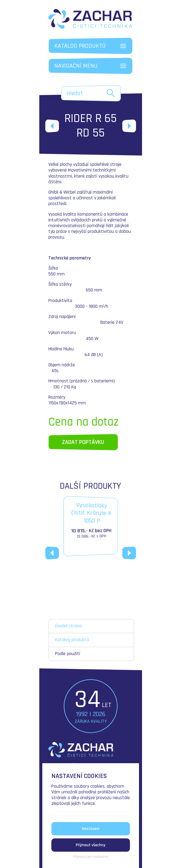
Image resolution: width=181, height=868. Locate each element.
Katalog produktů (72, 640)
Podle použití (68, 654)
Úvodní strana (68, 626)
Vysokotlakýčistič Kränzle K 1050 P (91, 521)
